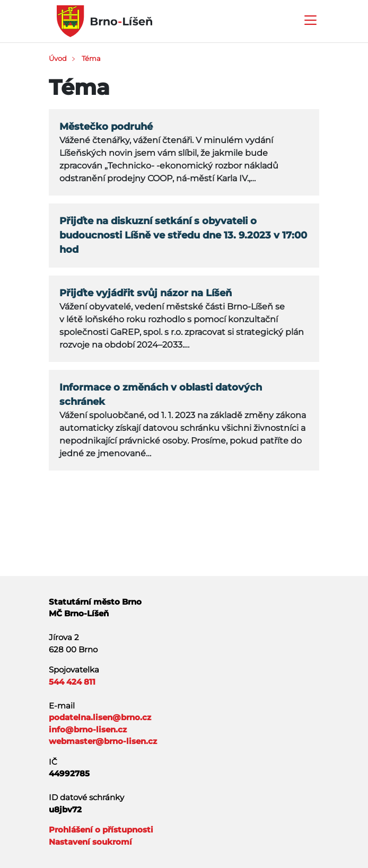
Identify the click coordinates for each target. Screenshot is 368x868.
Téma (91, 58)
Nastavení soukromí (90, 842)
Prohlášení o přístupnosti (101, 830)
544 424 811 (72, 682)
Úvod (58, 58)
